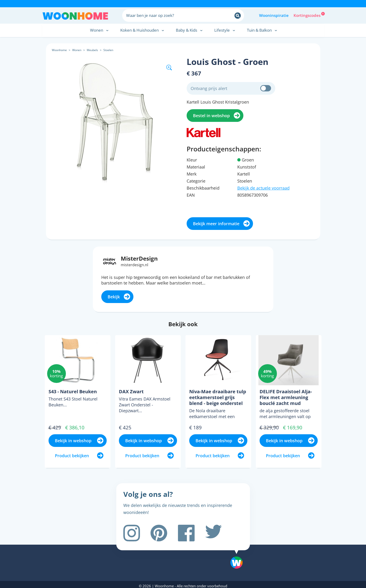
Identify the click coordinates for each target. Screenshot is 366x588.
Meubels (92, 50)
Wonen (77, 50)
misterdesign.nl (134, 265)
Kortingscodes (307, 15)
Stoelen (108, 50)
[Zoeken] (238, 16)
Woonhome (59, 50)
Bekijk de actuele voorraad (263, 188)
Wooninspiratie (274, 15)
